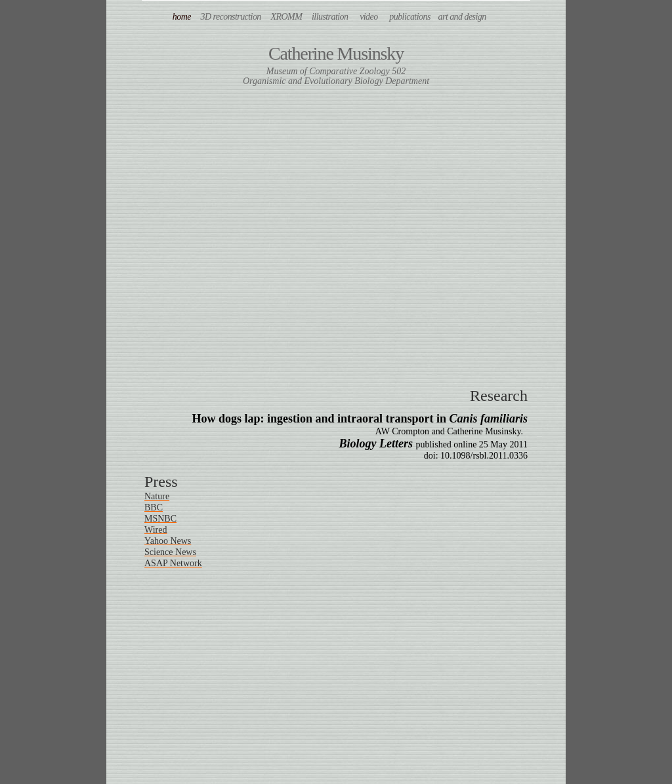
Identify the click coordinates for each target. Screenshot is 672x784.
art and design (469, 17)
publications (410, 17)
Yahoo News (168, 541)
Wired (156, 530)
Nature (157, 496)
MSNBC (160, 519)
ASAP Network (173, 563)
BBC (154, 507)
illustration (330, 17)
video (369, 17)
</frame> (336, 229)
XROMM (287, 17)
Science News (170, 552)
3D (231, 17)
